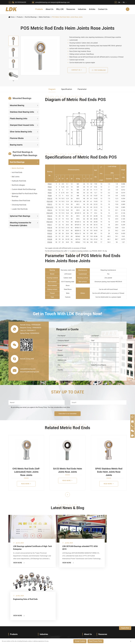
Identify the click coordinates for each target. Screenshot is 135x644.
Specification (67, 89)
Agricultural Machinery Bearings (47, 582)
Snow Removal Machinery (75, 582)
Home (13, 17)
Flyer (100, 582)
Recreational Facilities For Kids (75, 588)
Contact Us (103, 9)
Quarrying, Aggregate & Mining (61, 578)
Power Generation (59, 610)
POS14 (50, 210)
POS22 (50, 233)
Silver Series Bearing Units (21, 132)
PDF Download (99, 70)
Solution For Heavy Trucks (47, 607)
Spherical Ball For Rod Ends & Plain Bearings (25, 195)
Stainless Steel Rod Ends (21, 201)
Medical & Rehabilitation (61, 594)
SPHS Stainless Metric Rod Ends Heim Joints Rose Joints (109, 472)
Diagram (52, 89)
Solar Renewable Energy (47, 604)
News (86, 585)
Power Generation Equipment (47, 597)
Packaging (43, 585)
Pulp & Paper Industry (61, 597)
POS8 (50, 196)
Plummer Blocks (17, 138)
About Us (49, 9)
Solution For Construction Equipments (75, 607)
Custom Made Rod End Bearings (24, 189)
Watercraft (71, 613)
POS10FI (50, 201)
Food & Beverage (74, 578)
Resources (71, 9)
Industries (82, 9)
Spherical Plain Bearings (20, 216)
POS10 (50, 199)
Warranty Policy (89, 608)
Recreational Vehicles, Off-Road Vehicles (47, 610)
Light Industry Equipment (75, 594)
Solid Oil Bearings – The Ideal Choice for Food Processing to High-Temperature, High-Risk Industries (112, 601)
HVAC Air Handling (46, 578)
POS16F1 (50, 222)
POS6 (50, 193)
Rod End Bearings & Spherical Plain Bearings (23, 154)
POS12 (50, 204)
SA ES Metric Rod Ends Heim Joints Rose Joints (68, 470)
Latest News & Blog (68, 508)
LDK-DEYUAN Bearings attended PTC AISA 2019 (52, 538)
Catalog (101, 585)
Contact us (77, 70)
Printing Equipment (60, 591)
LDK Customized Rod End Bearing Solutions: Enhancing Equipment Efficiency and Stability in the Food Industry (112, 608)
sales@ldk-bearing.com (43, 2)
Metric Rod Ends (44, 17)
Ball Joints (16, 177)
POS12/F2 (50, 207)
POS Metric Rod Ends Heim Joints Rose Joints (67, 17)
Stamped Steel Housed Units (22, 125)
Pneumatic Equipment (75, 610)
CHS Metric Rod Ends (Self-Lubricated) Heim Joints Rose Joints (26, 472)
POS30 (50, 242)
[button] (13, 81)
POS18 (50, 228)
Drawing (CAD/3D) (104, 591)
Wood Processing (73, 591)
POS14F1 (50, 213)
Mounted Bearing (17, 105)
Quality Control (89, 595)
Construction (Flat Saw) (61, 585)
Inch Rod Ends (17, 172)
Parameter (82, 89)
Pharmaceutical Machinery (47, 591)
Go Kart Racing (59, 601)
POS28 (50, 239)
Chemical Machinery (60, 588)
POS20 (50, 231)
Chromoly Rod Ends (19, 205)
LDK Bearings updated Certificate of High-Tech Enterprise (23, 538)
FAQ (100, 578)
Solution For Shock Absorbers (61, 607)
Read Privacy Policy (95, 641)
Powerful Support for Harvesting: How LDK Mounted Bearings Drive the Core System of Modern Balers (112, 614)
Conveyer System (45, 601)
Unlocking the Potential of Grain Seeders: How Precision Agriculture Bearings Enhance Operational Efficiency (112, 611)
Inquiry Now (125, 628)
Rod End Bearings (31, 17)
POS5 (50, 190)
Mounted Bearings (20, 98)
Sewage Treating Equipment (47, 588)
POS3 (50, 184)
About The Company (90, 578)
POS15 (50, 216)
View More (19, 555)
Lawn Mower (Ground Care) (47, 594)
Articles (92, 9)
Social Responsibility (90, 582)
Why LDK (60, 9)
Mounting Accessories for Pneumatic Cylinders (20, 224)
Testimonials (88, 605)
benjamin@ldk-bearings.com (60, 2)
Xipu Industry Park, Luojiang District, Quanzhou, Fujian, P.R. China (110, 631)
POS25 (50, 236)
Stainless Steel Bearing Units (22, 112)
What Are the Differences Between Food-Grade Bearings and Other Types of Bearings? (112, 605)
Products (39, 9)
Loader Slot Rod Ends (20, 209)
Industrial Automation (61, 604)
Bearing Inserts (16, 145)
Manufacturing (89, 598)
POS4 (50, 187)
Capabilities (88, 601)
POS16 (50, 219)
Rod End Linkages (18, 185)
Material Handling (60, 582)
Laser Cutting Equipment (47, 613)
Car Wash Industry (74, 585)
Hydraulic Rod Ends (19, 181)
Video (100, 588)
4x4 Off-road (72, 601)
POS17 (50, 225)
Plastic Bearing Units (19, 119)
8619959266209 (21, 2)
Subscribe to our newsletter (68, 414)
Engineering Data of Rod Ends (82, 537)
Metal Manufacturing (75, 597)
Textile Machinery (74, 604)
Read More (26, 484)
